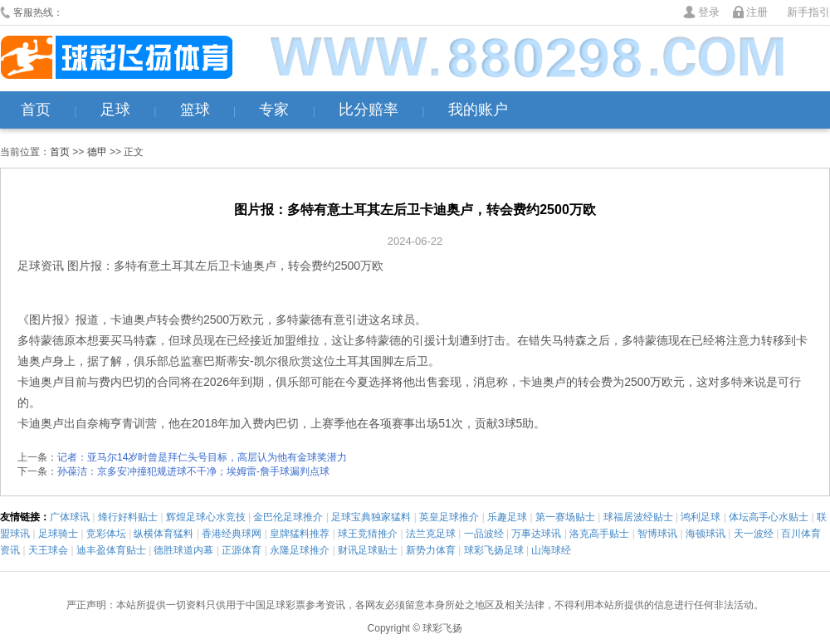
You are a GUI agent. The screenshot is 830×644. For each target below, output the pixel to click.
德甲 (97, 152)
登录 (709, 12)
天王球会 (48, 550)
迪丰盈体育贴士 (111, 550)
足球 (115, 110)
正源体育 (242, 550)
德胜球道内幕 (183, 550)
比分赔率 (369, 110)
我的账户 (478, 110)
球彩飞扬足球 (494, 550)
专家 (274, 110)
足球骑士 (58, 534)
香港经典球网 (232, 534)
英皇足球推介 (449, 517)
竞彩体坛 (106, 534)
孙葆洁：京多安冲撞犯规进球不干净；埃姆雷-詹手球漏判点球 (193, 471)
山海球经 (551, 550)
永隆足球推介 (300, 550)
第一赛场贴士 (565, 517)
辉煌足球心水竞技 (206, 517)
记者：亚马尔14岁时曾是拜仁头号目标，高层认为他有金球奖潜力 (202, 457)
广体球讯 (70, 517)
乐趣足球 (507, 517)
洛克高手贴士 (599, 534)
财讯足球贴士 (368, 550)
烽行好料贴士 (128, 517)
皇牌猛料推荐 (300, 534)
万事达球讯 (536, 534)
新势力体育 (431, 550)
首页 (36, 110)
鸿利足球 (701, 517)
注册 (757, 12)
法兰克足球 (431, 534)
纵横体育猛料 (164, 534)
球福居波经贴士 (638, 517)
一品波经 (484, 534)
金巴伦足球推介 (288, 517)
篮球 (195, 110)
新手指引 (808, 12)
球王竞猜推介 (368, 534)
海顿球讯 (705, 534)
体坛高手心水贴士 (769, 517)
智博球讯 (657, 534)
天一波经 (754, 534)
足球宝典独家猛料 (371, 517)
